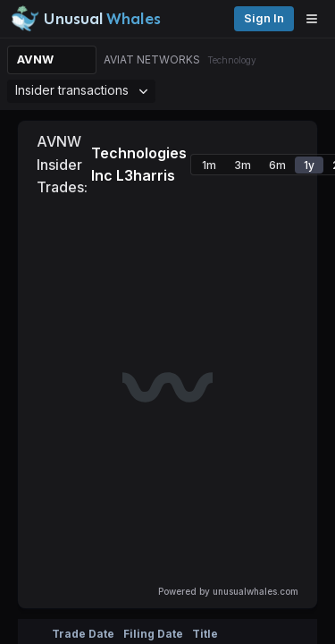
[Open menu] (316, 19)
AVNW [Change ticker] (35, 59)
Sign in (264, 18)
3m (243, 165)
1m (209, 165)
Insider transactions (81, 90)
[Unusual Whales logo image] (86, 19)
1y (309, 165)
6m (277, 165)
